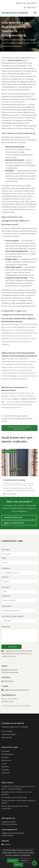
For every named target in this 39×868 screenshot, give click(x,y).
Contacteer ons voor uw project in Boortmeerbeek (19, 429)
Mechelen (5, 767)
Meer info (18, 864)
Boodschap (6, 627)
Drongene (5, 757)
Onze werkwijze (7, 731)
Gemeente (6, 596)
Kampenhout (7, 420)
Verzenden (12, 647)
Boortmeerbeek (7, 754)
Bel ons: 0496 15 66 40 (14, 523)
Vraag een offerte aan (13, 517)
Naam (4, 558)
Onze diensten (7, 737)
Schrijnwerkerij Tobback (15, 13)
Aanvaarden (13, 861)
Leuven (4, 423)
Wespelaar (17, 420)
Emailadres (6, 568)
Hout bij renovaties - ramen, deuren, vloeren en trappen (19, 802)
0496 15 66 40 (8, 681)
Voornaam (6, 550)
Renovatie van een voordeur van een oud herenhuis (16, 793)
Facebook (7, 844)
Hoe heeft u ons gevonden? (13, 616)
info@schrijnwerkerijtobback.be (15, 690)
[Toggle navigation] (35, 13)
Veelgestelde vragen (9, 734)
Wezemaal (26, 420)
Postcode (5, 587)
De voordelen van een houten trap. (14, 798)
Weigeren (24, 861)
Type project (7, 606)
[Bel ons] (34, 863)
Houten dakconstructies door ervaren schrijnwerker (15, 807)
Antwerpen (6, 751)
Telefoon (5, 577)
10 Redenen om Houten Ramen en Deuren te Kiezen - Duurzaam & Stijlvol (18, 788)
